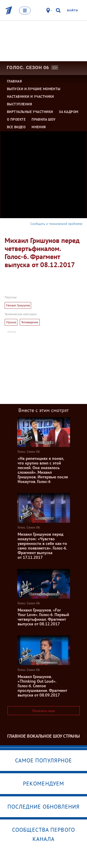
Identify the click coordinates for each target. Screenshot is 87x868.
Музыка (11, 322)
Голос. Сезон (28, 67)
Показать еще (44, 711)
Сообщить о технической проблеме (56, 224)
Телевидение (30, 322)
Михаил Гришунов (18, 305)
